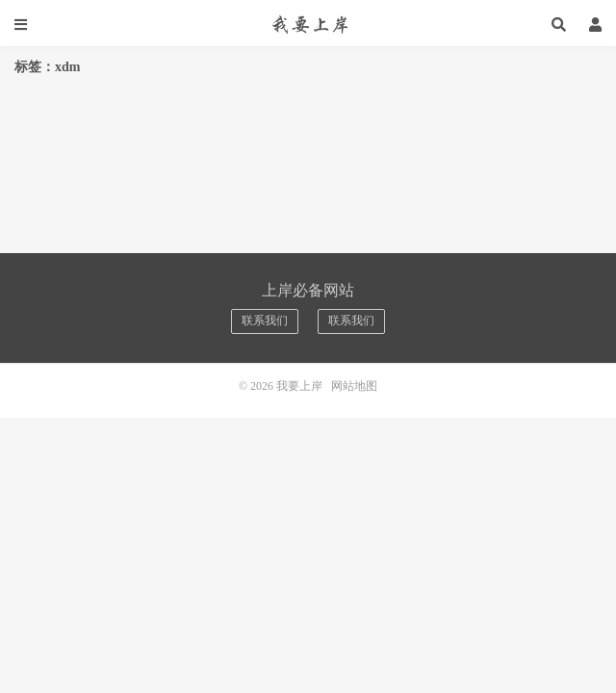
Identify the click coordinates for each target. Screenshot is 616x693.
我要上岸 (308, 24)
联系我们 (265, 321)
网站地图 (354, 386)
